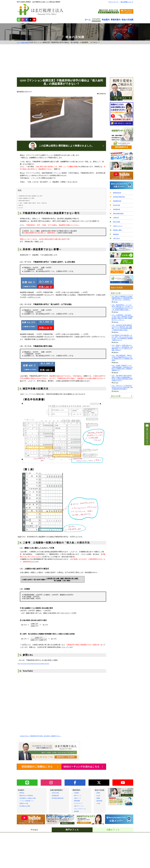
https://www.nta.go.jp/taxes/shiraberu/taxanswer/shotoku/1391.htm (39, 663)
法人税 (99, 791)
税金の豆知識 (129, 19)
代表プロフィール (80, 801)
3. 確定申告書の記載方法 (26, 200)
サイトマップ (113, 2)
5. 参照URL (22, 205)
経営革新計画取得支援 (119, 196)
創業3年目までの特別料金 (28, 791)
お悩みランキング (117, 224)
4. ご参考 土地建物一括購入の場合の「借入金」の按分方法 (38, 203)
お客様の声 (115, 216)
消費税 (99, 793)
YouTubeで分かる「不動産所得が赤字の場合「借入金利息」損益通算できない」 (48, 736)
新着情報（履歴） (117, 228)
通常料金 (23, 788)
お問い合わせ (116, 236)
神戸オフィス (79, 791)
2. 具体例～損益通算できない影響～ (30, 198)
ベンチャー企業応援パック (29, 796)
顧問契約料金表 (117, 193)
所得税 (99, 788)
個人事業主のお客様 (27, 801)
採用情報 (77, 807)
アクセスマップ (80, 799)
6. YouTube (21, 208)
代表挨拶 (77, 788)
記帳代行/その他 (25, 799)
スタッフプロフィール (82, 804)
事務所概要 (78, 796)
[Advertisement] (75, 63)
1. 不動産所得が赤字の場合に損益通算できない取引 (35, 196)
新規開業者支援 (117, 200)
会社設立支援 (116, 204)
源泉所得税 (100, 796)
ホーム (95, 19)
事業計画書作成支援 (118, 212)
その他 (99, 799)
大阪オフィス (79, 793)
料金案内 (111, 19)
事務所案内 (119, 19)
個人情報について (127, 2)
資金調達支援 (116, 208)
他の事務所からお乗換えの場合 (30, 793)
